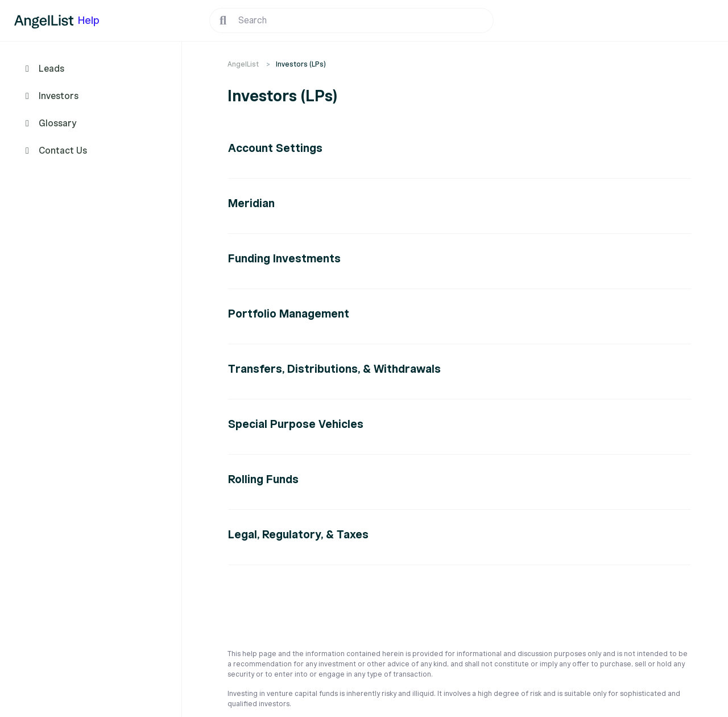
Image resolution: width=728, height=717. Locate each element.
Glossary (57, 123)
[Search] (351, 20)
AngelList (243, 64)
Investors (59, 96)
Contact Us (63, 151)
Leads (51, 69)
